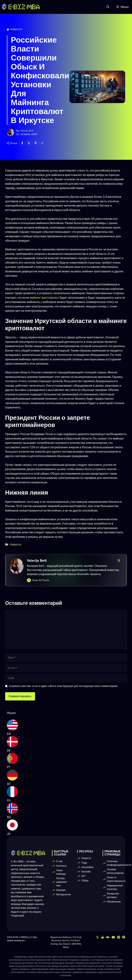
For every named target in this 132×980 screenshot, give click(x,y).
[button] (108, 7)
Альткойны (87, 867)
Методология (64, 894)
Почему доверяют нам (62, 882)
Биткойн (86, 872)
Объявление (114, 902)
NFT (84, 876)
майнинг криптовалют (44, 298)
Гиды (84, 863)
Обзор (85, 881)
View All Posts (41, 580)
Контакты (61, 866)
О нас (59, 861)
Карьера (61, 890)
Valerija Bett (27, 131)
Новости (16, 29)
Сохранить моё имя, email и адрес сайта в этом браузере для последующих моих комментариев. (64, 686)
